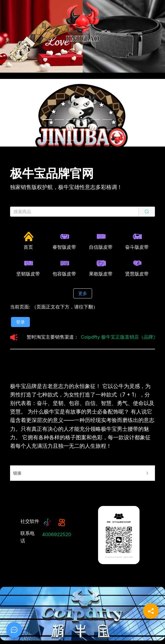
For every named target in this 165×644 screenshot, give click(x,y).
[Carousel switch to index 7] (47, 130)
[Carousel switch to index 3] (71, 119)
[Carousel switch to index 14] (59, 140)
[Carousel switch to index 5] (95, 119)
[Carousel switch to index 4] (83, 119)
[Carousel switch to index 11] (95, 130)
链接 (81, 473)
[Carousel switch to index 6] (107, 119)
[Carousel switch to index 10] (83, 130)
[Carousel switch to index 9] (71, 130)
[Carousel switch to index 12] (107, 130)
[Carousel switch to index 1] (47, 119)
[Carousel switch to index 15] (71, 140)
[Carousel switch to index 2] (59, 119)
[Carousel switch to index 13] (47, 140)
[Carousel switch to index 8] (59, 130)
